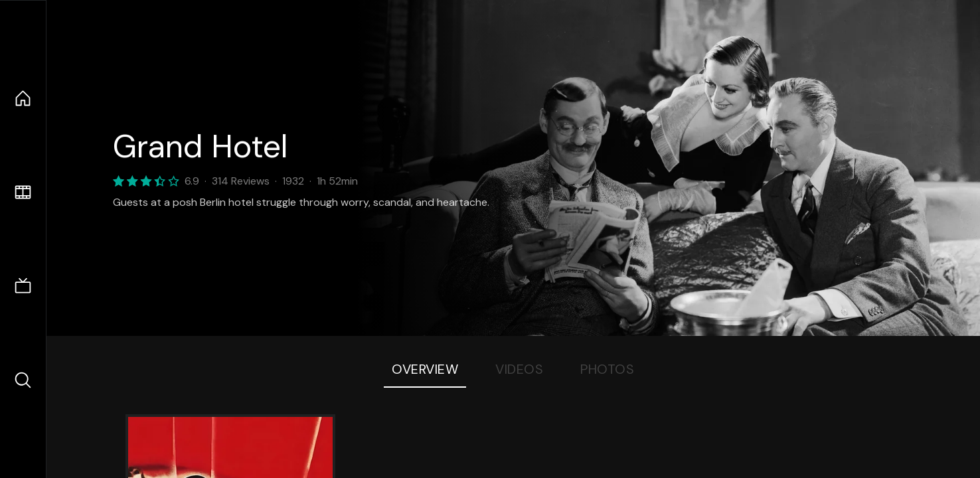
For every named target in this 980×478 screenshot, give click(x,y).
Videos (519, 369)
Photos (607, 369)
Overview (425, 369)
